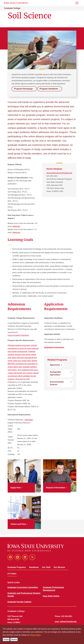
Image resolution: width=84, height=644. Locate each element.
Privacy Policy (35, 635)
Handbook (34, 567)
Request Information (56, 488)
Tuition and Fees (18, 524)
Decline (14, 639)
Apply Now (16, 488)
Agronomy (55, 365)
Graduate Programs (17, 567)
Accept (7, 639)
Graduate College (12, 8)
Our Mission (59, 567)
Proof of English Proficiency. (19, 335)
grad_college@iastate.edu (66, 622)
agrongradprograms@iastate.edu (59, 173)
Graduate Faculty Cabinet (19, 602)
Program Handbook (49, 89)
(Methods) (16, 226)
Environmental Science (57, 383)
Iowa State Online (51, 596)
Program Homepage (23, 89)
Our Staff (46, 567)
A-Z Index (12, 574)
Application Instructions (54, 347)
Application (29, 420)
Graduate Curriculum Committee (23, 587)
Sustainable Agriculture (55, 373)
